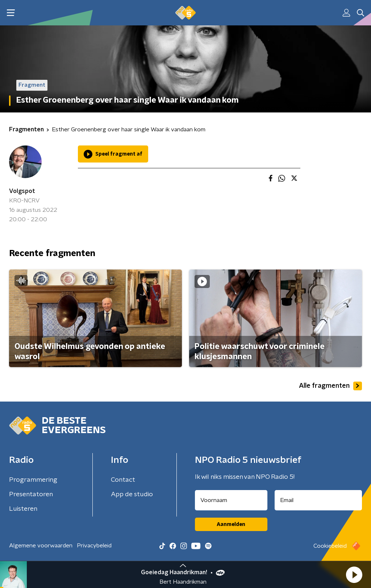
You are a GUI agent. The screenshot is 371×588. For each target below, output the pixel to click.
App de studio (132, 494)
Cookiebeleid (330, 546)
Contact (123, 480)
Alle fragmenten (330, 386)
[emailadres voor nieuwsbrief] (318, 500)
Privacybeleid (94, 546)
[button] (354, 575)
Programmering (33, 480)
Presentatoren (31, 494)
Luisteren (23, 509)
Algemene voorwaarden (41, 546)
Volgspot (22, 191)
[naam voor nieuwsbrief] (231, 500)
